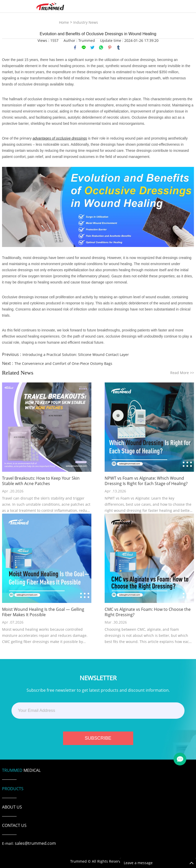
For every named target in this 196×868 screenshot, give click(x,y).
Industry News (86, 22)
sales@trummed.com (35, 843)
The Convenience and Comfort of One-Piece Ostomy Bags (63, 363)
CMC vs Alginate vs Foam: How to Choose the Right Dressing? (148, 612)
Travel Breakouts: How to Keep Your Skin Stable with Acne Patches (41, 481)
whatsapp (101, 47)
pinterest (110, 47)
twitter (92, 47)
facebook (75, 47)
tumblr (118, 47)
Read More (182, 373)
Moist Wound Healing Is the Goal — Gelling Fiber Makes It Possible (43, 612)
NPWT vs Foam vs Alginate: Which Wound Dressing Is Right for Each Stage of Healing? (146, 481)
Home (64, 22)
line (84, 47)
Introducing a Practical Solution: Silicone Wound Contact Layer (76, 355)
